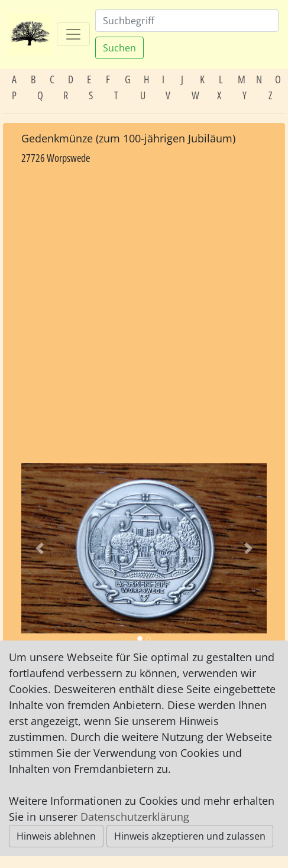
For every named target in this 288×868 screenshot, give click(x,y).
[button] (40, 548)
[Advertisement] (144, 315)
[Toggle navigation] (73, 34)
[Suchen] (187, 21)
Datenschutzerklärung (135, 817)
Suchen (119, 48)
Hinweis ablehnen (56, 836)
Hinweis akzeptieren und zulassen (190, 836)
